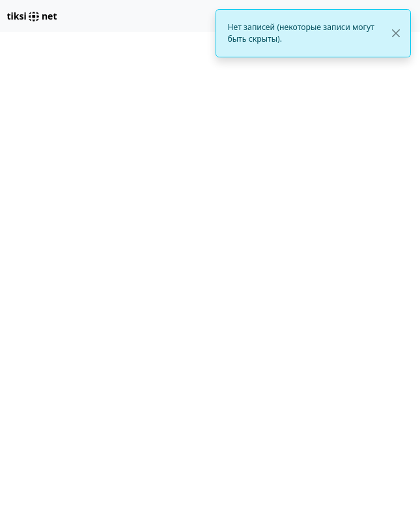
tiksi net (32, 16)
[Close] (396, 33)
